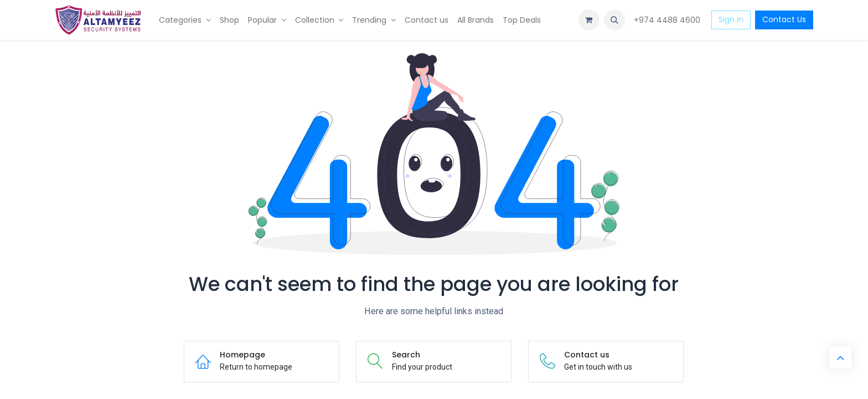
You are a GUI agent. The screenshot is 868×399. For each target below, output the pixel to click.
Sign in (731, 19)
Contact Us (784, 19)
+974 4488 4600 (668, 20)
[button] (614, 20)
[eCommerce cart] (589, 20)
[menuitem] (185, 20)
